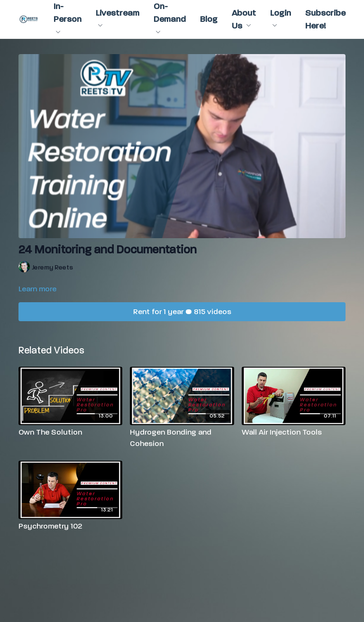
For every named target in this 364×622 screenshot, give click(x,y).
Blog (209, 19)
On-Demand (170, 17)
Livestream (118, 18)
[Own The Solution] (70, 432)
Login (281, 18)
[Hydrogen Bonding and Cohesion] (182, 438)
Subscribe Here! (325, 19)
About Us (244, 19)
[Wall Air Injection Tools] (294, 432)
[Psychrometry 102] (70, 526)
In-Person (68, 17)
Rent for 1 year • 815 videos (182, 311)
